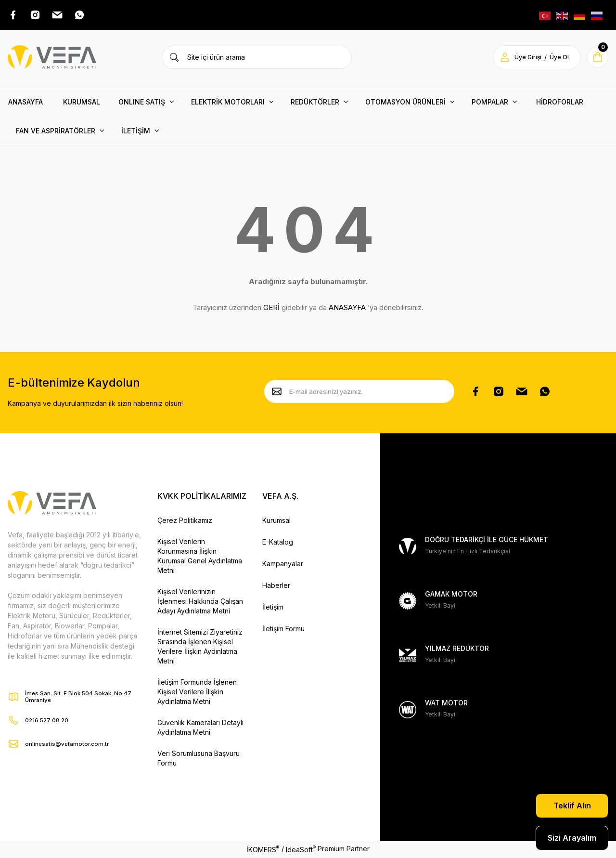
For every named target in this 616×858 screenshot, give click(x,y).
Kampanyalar (283, 565)
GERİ (271, 309)
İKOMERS (263, 850)
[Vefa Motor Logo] (52, 58)
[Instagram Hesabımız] (499, 393)
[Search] (257, 58)
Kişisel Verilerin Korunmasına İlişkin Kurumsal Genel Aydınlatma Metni (200, 557)
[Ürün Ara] (174, 58)
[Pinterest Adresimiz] (60, 15)
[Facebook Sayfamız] (475, 393)
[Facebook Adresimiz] (13, 15)
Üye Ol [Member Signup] (558, 58)
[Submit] (277, 393)
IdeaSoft (301, 850)
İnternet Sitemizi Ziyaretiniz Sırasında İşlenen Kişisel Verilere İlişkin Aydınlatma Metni (200, 647)
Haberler (276, 586)
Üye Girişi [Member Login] (526, 58)
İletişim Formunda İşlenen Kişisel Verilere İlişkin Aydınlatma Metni (197, 693)
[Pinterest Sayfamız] (522, 393)
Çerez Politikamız (185, 521)
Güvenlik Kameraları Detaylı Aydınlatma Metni (200, 728)
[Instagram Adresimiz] (37, 15)
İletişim (273, 608)
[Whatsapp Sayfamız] (545, 393)
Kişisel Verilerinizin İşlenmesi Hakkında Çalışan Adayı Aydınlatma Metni (200, 602)
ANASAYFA (347, 309)
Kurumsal (276, 521)
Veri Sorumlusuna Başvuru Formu (199, 759)
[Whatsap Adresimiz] (83, 15)
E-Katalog (278, 543)
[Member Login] (503, 58)
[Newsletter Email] (359, 393)
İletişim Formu (283, 630)
